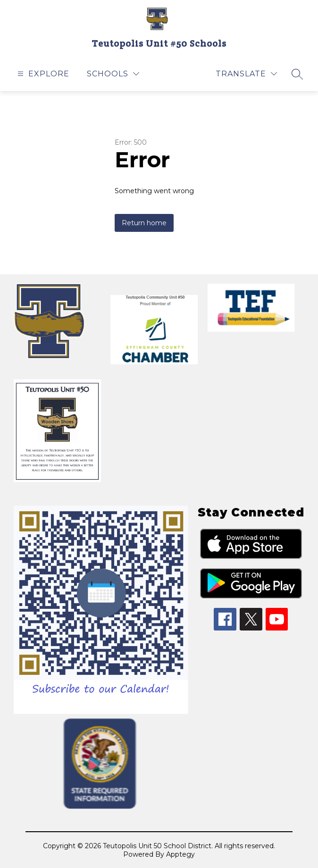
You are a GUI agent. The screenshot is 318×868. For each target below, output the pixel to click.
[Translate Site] (246, 74)
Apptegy (180, 854)
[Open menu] (42, 74)
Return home (144, 223)
